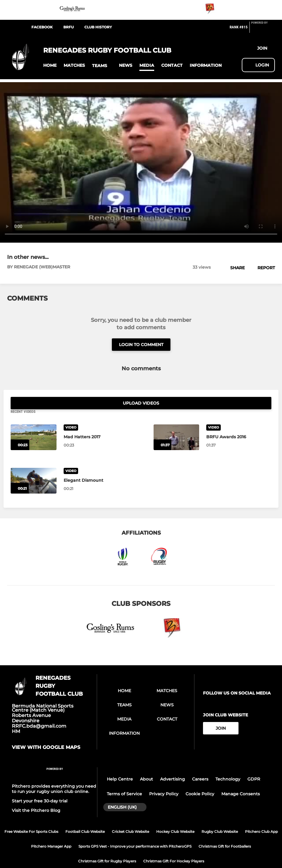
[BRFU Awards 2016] (177, 425)
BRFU (69, 27)
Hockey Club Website (175, 819)
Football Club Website (85, 819)
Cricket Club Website (130, 819)
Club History (98, 27)
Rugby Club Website (220, 819)
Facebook (42, 27)
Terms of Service (124, 781)
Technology (228, 767)
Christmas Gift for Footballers (225, 834)
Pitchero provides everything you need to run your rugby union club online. (54, 776)
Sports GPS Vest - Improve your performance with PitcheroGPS (135, 834)
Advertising (173, 767)
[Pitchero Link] (263, 30)
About (146, 767)
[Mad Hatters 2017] (34, 425)
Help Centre (120, 767)
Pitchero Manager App (51, 834)
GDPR (254, 767)
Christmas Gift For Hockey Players (174, 849)
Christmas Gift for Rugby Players (107, 849)
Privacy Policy (164, 781)
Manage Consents (241, 781)
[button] (50, 65)
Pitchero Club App (261, 819)
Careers (200, 767)
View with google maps (46, 735)
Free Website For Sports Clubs (31, 819)
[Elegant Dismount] (34, 468)
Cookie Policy (200, 781)
